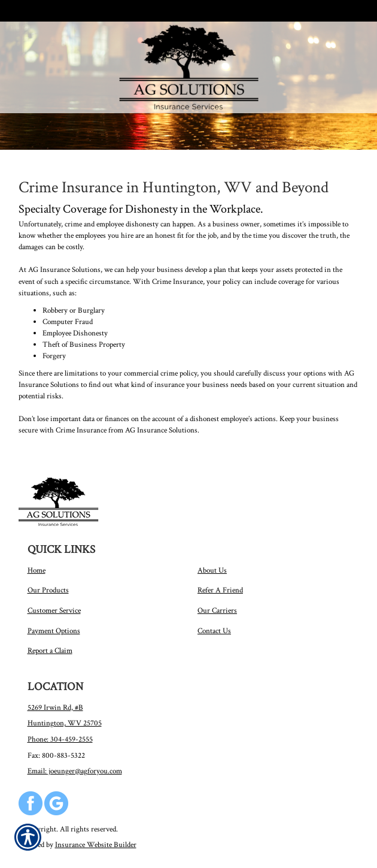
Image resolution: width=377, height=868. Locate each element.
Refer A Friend (220, 590)
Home (37, 570)
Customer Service (54, 610)
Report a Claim (50, 651)
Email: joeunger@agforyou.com (75, 771)
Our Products (48, 590)
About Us (212, 570)
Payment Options (54, 631)
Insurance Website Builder (96, 845)
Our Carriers (217, 610)
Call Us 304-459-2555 (58, 11)
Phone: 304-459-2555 (60, 739)
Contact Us (214, 631)
